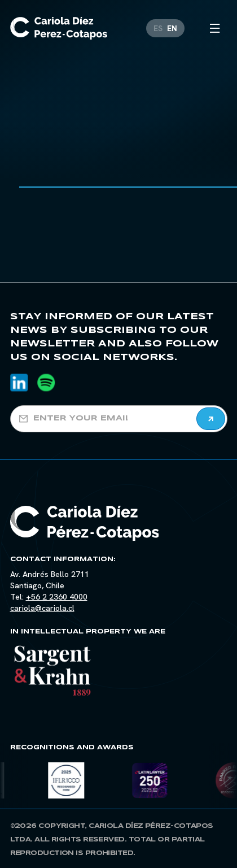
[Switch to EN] (172, 26)
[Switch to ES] (158, 26)
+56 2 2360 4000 (57, 597)
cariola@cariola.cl (42, 608)
